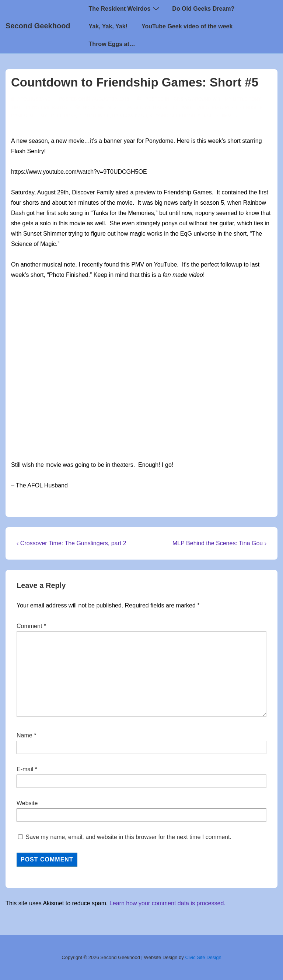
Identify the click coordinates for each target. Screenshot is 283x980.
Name (25, 735)
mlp (34, 116)
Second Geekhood (38, 26)
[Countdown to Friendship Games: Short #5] (111, 99)
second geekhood (172, 116)
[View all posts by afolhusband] (32, 99)
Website (27, 803)
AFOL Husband (174, 107)
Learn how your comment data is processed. (167, 903)
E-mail (25, 769)
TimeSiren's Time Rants (39, 107)
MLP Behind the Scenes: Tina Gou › (219, 543)
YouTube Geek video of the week (187, 26)
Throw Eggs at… (112, 44)
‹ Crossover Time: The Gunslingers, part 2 (71, 543)
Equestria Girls (213, 107)
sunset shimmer (217, 116)
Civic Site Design (203, 957)
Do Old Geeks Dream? (203, 9)
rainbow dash (130, 116)
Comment (31, 626)
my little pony (58, 116)
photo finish (94, 116)
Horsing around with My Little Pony (216, 99)
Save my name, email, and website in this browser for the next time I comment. (128, 837)
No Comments (100, 107)
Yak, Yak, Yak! (108, 26)
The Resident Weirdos (125, 8)
